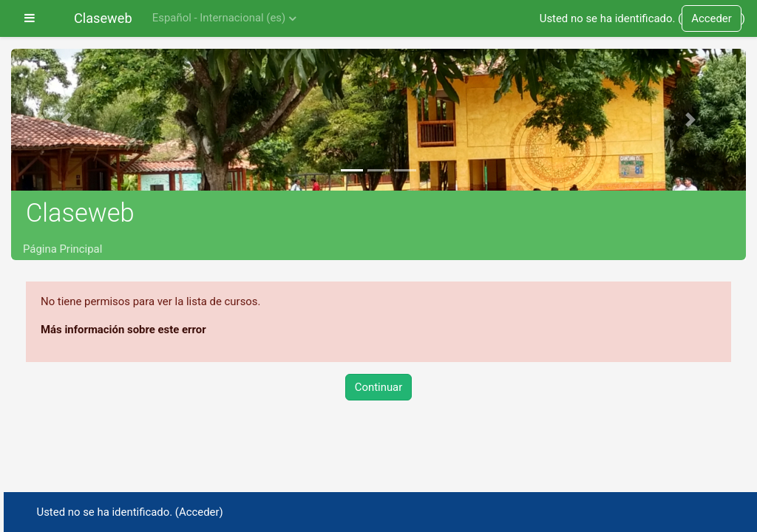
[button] (66, 120)
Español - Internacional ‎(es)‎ (219, 18)
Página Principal (62, 249)
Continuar (379, 387)
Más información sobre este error (123, 330)
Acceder (712, 18)
